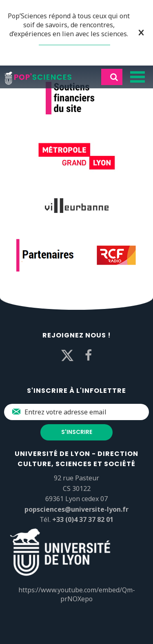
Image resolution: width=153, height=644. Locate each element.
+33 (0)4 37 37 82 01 (83, 519)
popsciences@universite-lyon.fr (76, 509)
